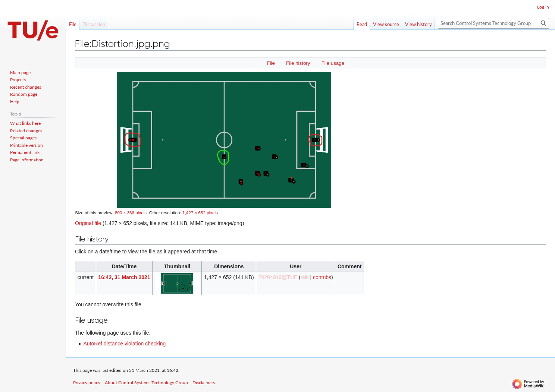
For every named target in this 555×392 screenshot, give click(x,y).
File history (298, 63)
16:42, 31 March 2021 (124, 277)
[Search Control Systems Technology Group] (493, 23)
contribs (322, 277)
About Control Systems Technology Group (146, 382)
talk (305, 277)
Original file (88, 223)
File (271, 63)
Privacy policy (87, 382)
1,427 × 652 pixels (200, 213)
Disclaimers (204, 382)
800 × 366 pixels (131, 213)
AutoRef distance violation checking (124, 344)
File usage (333, 63)
